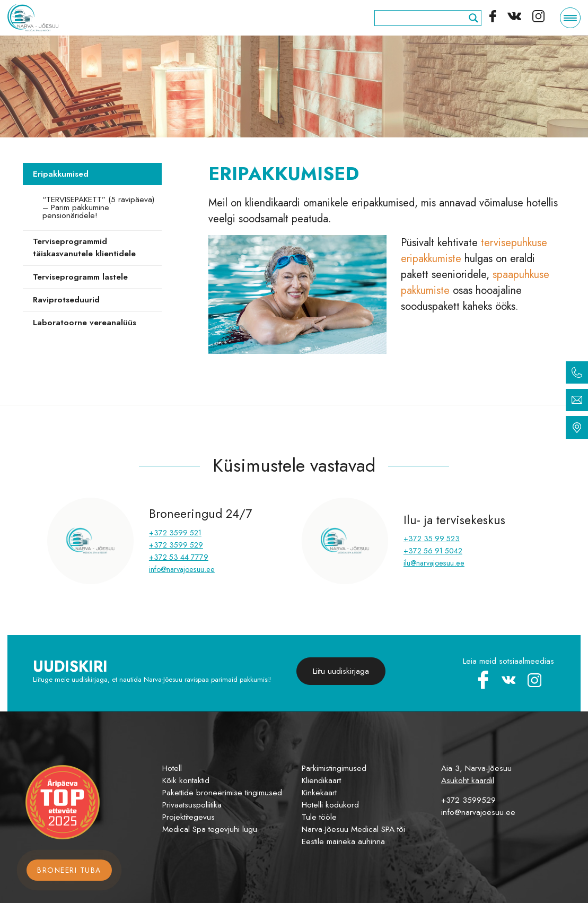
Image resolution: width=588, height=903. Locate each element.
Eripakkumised (61, 174)
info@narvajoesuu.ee (182, 569)
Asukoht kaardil (468, 780)
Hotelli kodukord (330, 805)
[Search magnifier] (473, 18)
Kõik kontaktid (186, 780)
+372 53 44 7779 (179, 557)
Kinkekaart (319, 793)
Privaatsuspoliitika (192, 805)
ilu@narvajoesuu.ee (434, 563)
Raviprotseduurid (66, 300)
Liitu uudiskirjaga (341, 671)
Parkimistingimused (334, 768)
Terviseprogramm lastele (80, 277)
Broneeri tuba (69, 870)
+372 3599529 (468, 800)
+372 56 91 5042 (433, 551)
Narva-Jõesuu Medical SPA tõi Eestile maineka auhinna (353, 835)
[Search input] (423, 18)
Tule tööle (319, 817)
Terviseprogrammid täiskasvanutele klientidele (84, 248)
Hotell (172, 768)
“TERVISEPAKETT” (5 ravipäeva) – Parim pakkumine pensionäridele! (98, 208)
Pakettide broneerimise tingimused (222, 793)
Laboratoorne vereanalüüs (85, 323)
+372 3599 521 (175, 533)
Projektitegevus (188, 817)
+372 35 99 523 (432, 539)
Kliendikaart (321, 780)
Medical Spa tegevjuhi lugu (210, 829)
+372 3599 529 (176, 545)
